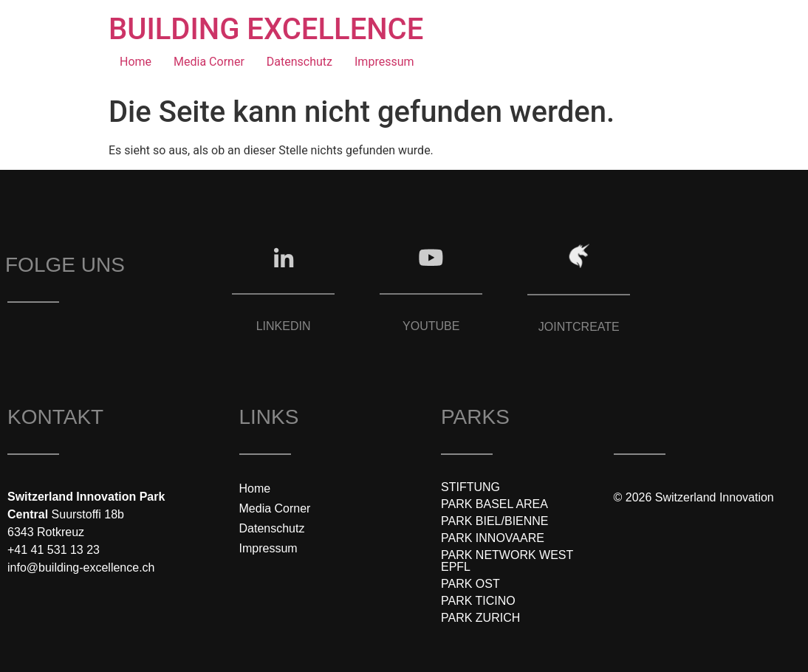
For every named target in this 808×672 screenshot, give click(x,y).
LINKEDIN (284, 326)
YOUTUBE (431, 326)
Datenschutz (299, 62)
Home (136, 62)
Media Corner (209, 62)
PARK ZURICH (480, 618)
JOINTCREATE (579, 327)
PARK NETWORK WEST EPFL (507, 561)
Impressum (384, 62)
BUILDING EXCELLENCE (266, 29)
